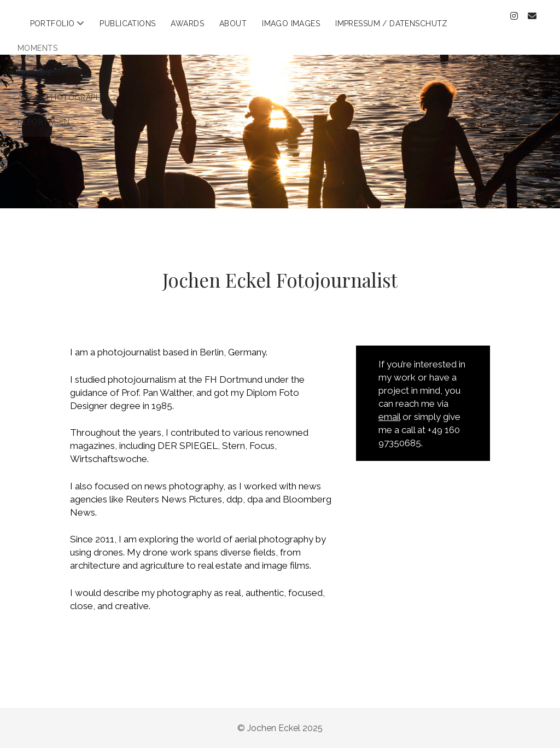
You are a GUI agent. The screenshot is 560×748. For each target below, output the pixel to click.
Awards (187, 24)
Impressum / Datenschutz (392, 24)
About (233, 24)
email (389, 417)
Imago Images (291, 24)
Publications (127, 24)
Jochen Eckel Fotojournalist (280, 280)
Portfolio (52, 24)
